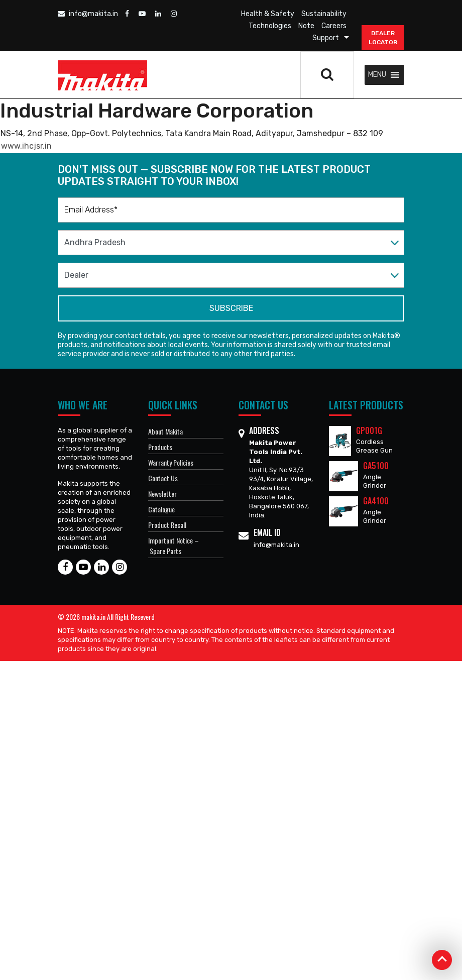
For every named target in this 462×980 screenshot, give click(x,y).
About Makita (165, 431)
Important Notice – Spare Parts (174, 546)
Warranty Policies (171, 462)
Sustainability (324, 14)
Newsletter (162, 494)
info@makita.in (88, 14)
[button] (377, 75)
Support (326, 38)
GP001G (369, 430)
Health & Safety (268, 14)
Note (306, 26)
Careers (334, 26)
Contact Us (163, 478)
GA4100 (376, 501)
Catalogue (161, 509)
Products (160, 447)
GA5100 (376, 466)
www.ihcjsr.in (26, 146)
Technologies (270, 26)
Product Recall (167, 525)
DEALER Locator (383, 38)
